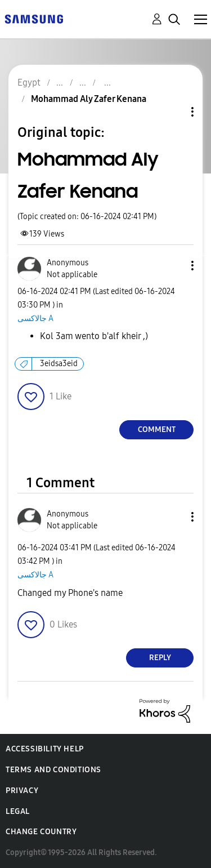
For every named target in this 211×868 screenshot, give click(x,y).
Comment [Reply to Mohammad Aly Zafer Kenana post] (157, 429)
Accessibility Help (45, 749)
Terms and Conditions (53, 770)
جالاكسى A (35, 319)
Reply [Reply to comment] (160, 658)
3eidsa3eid (59, 364)
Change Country (41, 832)
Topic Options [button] (173, 112)
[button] (174, 266)
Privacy (22, 791)
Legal (18, 811)
